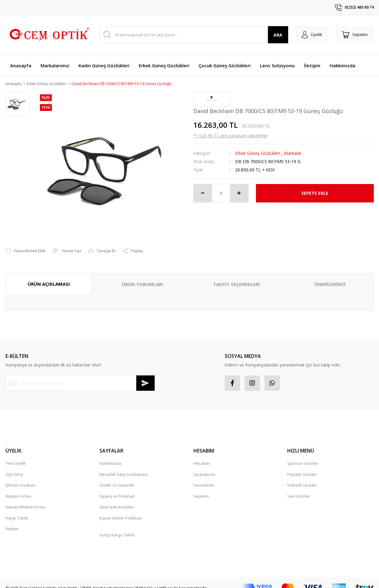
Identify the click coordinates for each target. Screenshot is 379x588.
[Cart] (355, 35)
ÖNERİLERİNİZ (330, 277)
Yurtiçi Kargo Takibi (117, 528)
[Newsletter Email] (80, 376)
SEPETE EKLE (315, 194)
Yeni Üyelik (16, 457)
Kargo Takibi (17, 511)
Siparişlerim (204, 467)
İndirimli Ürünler (302, 478)
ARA (278, 35)
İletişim (12, 522)
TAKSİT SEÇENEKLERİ (236, 277)
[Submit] (145, 376)
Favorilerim (204, 478)
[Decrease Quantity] (203, 194)
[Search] (194, 35)
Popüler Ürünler (302, 467)
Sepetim (201, 489)
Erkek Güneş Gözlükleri (258, 153)
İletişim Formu (18, 489)
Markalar (293, 153)
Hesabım (202, 457)
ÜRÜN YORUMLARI (143, 277)
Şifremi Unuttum (20, 478)
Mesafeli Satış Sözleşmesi (124, 467)
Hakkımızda (110, 457)
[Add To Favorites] (26, 244)
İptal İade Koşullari (117, 500)
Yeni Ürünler (299, 489)
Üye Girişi (14, 467)
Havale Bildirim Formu (26, 500)
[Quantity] (221, 194)
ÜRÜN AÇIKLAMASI (49, 277)
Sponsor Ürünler (303, 457)
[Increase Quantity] (239, 194)
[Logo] (49, 35)
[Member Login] (312, 35)
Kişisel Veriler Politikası (121, 511)
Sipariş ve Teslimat (117, 489)
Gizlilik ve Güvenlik (117, 478)
